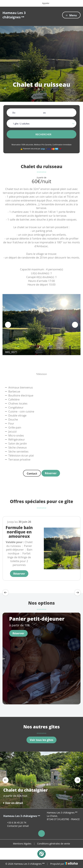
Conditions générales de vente (54, 844)
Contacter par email (16, 826)
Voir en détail (13, 803)
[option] (41, 325)
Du (14, 113)
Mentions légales (22, 844)
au (44, 113)
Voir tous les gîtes (42, 740)
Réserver (51, 473)
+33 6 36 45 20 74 (15, 823)
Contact (32, 474)
